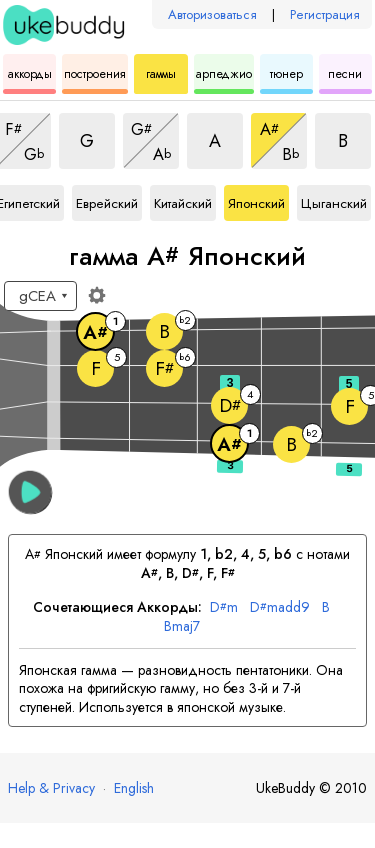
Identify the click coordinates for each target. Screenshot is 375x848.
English (134, 788)
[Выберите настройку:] (40, 296)
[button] (30, 492)
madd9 (280, 607)
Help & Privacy (51, 788)
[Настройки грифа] (97, 295)
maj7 (182, 626)
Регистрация (325, 14)
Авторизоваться (212, 14)
